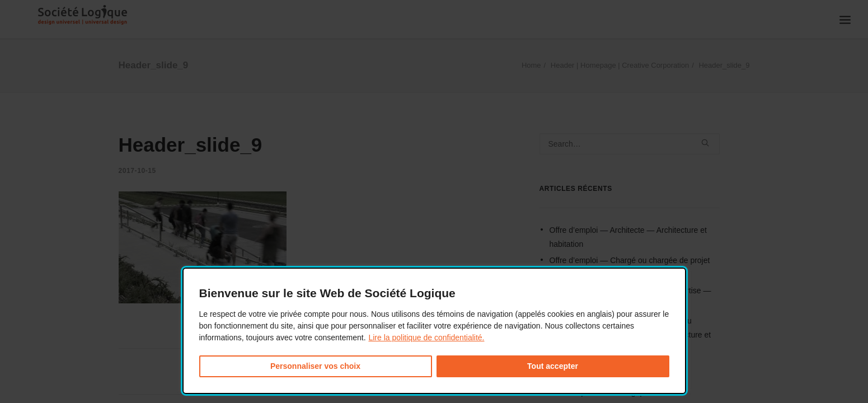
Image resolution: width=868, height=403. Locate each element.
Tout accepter (553, 366)
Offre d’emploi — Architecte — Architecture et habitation (628, 237)
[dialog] (434, 331)
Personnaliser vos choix (315, 366)
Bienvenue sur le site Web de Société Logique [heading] (327, 293)
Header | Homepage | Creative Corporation (620, 65)
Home (531, 65)
